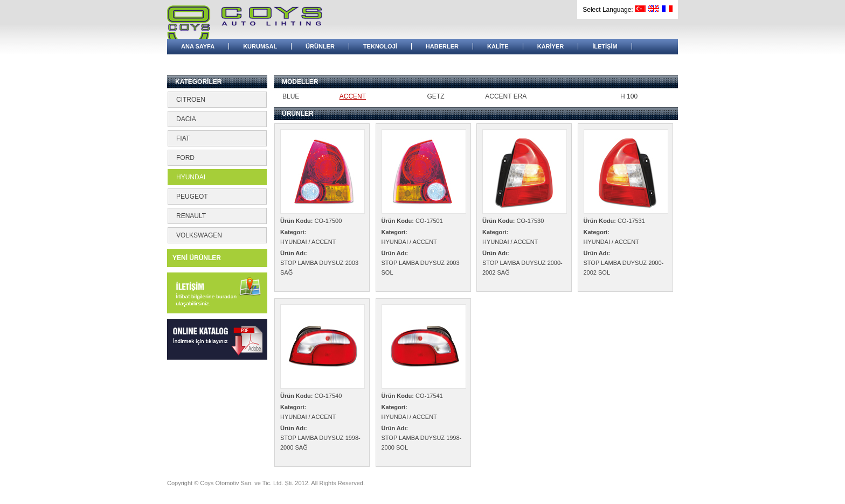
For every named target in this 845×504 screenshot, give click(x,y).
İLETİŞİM (605, 46)
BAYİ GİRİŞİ (198, 62)
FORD (185, 158)
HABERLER (442, 46)
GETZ (435, 96)
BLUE (291, 96)
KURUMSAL (260, 46)
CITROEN (191, 100)
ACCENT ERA (506, 96)
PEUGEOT (192, 197)
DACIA (186, 119)
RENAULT (191, 216)
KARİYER (551, 46)
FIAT (183, 138)
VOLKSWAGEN (199, 235)
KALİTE (498, 46)
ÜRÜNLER (320, 46)
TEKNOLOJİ (380, 46)
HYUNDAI (191, 177)
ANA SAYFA (198, 46)
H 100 (629, 96)
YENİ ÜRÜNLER (197, 258)
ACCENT (353, 96)
